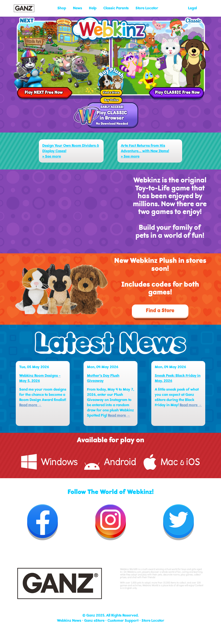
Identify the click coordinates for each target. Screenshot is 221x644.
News (77, 8)
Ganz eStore (94, 621)
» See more (52, 156)
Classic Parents (116, 8)
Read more (30, 405)
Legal (192, 8)
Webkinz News (69, 621)
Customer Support (123, 621)
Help (93, 8)
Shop (62, 8)
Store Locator (147, 8)
